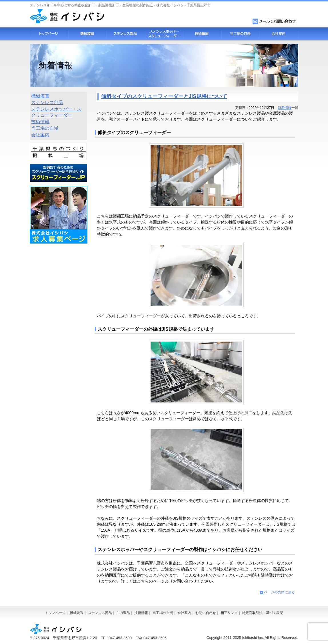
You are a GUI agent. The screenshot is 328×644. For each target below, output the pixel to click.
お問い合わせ (206, 613)
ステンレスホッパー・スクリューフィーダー (56, 112)
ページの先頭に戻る (279, 592)
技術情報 (202, 34)
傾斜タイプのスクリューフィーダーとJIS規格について (164, 96)
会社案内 (279, 34)
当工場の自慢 (241, 34)
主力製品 (123, 613)
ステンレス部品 (126, 34)
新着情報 (285, 108)
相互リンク (229, 613)
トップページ (49, 34)
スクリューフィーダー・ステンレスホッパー (164, 34)
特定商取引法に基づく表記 (263, 613)
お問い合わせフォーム (275, 21)
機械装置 (87, 34)
